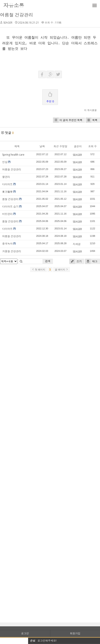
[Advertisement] (50, 450)
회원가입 (75, 633)
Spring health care (13, 155)
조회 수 (92, 146)
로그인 (25, 633)
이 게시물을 (90, 110)
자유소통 (14, 5)
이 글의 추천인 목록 (68, 120)
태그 (91, 261)
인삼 (5, 162)
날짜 (42, 146)
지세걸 (77, 244)
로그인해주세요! (47, 641)
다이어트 (7, 184)
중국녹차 (7, 244)
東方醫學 (7, 192)
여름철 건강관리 (17, 15)
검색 (48, 261)
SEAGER (8, 23)
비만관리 (7, 214)
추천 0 (50, 96)
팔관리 (6, 177)
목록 (92, 120)
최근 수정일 (60, 146)
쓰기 (75, 261)
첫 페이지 (38, 270)
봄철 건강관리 (10, 199)
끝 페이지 (62, 270)
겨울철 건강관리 (12, 251)
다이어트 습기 (10, 207)
